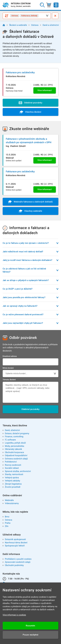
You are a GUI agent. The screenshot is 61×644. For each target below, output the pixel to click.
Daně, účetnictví (12, 430)
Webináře (9, 500)
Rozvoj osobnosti (13, 465)
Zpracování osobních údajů (18, 562)
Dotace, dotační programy (17, 433)
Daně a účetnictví (51, 25)
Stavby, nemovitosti (14, 474)
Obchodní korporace (14, 452)
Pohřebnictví (11, 462)
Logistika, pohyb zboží (15, 443)
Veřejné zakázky (12, 481)
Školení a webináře (18, 25)
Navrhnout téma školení (16, 543)
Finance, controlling (14, 437)
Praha (8, 523)
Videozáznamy (12, 503)
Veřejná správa (12, 478)
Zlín (7, 526)
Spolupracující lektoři (15, 546)
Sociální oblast (12, 468)
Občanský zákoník (13, 449)
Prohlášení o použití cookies (18, 559)
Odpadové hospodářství (16, 455)
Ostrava (35, 25)
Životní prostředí (13, 487)
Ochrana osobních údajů (16, 459)
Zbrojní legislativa (13, 484)
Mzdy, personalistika (15, 446)
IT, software (10, 440)
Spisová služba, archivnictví (18, 471)
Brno (7, 517)
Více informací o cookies (14, 615)
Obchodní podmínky (14, 565)
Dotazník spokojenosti (15, 539)
